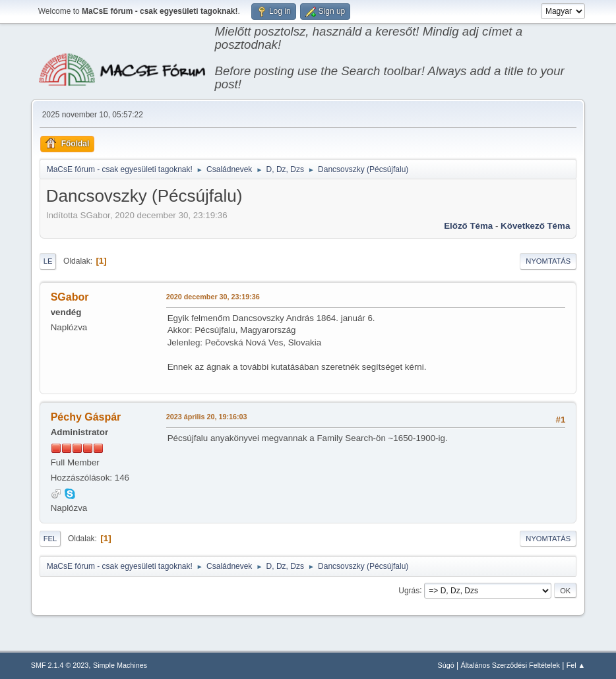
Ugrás (409, 590)
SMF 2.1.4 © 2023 (60, 665)
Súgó (446, 665)
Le (48, 261)
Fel (50, 539)
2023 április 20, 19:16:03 (207, 417)
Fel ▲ (576, 665)
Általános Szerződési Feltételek (510, 665)
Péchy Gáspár (86, 417)
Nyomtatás (548, 261)
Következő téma (535, 226)
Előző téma (468, 226)
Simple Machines (120, 665)
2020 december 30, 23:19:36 (213, 297)
